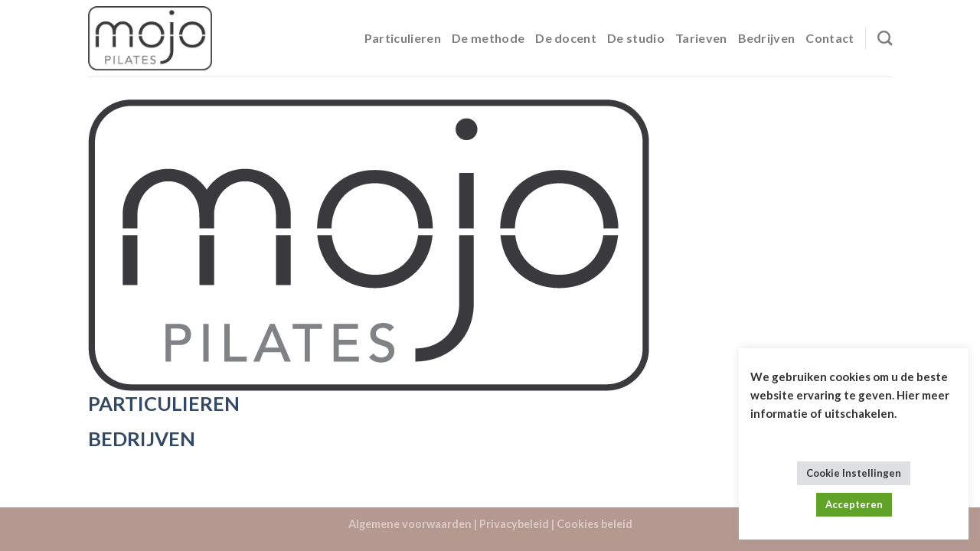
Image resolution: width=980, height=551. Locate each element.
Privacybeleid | (517, 524)
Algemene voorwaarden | (413, 524)
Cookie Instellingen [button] (854, 473)
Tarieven (701, 38)
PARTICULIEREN (164, 403)
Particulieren (403, 38)
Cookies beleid (595, 524)
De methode (488, 38)
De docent (566, 38)
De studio (636, 38)
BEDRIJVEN (142, 439)
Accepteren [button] (854, 504)
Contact (830, 38)
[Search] (885, 38)
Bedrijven (767, 38)
